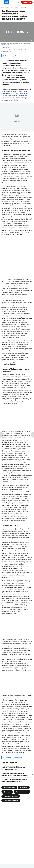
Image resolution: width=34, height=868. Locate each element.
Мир (12, 7)
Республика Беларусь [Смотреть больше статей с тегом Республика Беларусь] (11, 796)
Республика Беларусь (21, 7)
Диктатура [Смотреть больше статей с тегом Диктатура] (7, 792)
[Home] (2, 7)
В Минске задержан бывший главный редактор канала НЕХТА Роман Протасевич (15, 774)
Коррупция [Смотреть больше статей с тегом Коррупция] (24, 787)
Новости (7, 7)
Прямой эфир (27, 2)
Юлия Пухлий (7, 48)
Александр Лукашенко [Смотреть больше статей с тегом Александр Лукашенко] (11, 800)
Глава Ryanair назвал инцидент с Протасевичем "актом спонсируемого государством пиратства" (13, 768)
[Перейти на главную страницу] (7, 2)
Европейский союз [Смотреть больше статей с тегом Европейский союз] (22, 792)
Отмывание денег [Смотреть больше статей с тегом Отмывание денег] (9, 787)
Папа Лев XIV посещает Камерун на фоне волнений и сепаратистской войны (14, 780)
